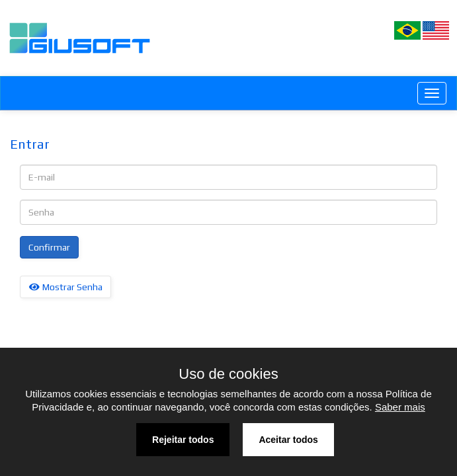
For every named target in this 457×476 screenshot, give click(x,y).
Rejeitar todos (183, 440)
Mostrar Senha (65, 287)
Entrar (30, 144)
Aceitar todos (288, 440)
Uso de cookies (228, 374)
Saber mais (400, 407)
